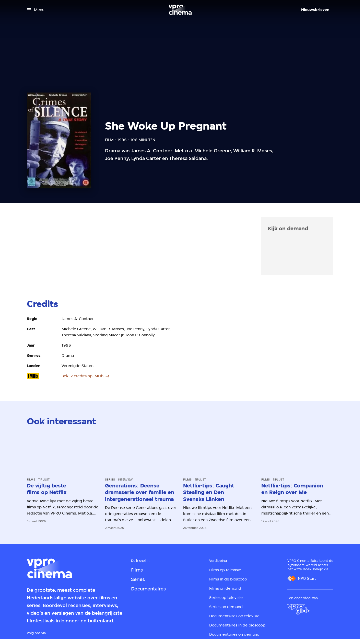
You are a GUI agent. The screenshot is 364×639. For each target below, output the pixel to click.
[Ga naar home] (180, 10)
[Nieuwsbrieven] (315, 10)
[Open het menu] (36, 10)
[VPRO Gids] (299, 609)
